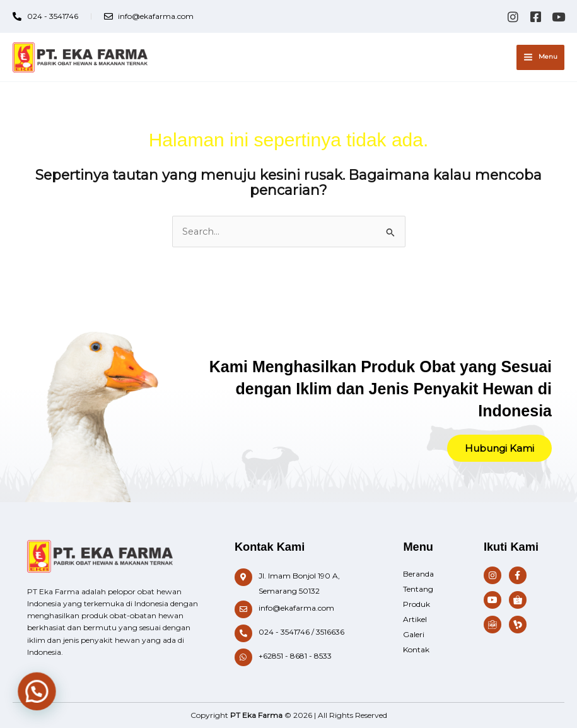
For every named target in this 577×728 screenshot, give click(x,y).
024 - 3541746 (284, 632)
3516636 (330, 632)
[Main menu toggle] (540, 57)
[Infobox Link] (306, 584)
